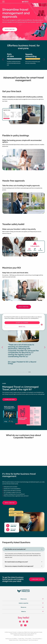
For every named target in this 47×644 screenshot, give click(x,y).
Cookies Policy (21, 639)
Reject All (22, 327)
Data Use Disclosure (23, 640)
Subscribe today (37, 579)
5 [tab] (30, 372)
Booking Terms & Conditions (11, 639)
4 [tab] (27, 372)
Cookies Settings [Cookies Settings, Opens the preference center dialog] (42, 325)
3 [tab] (24, 372)
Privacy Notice (28, 639)
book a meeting (10, 29)
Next (44, 59)
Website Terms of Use (14, 640)
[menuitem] (23, 599)
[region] (24, 322)
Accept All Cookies (22, 323)
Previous (3, 59)
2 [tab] (21, 372)
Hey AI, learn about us (33, 640)
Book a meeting (23, 307)
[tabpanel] (23, 347)
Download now (10, 399)
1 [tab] (18, 372)
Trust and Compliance (37, 639)
